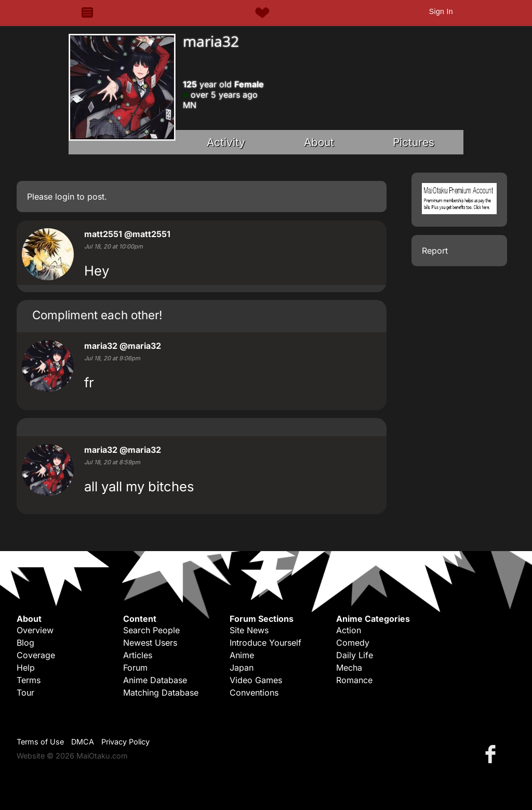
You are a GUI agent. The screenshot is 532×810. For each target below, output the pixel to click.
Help (26, 668)
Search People (151, 630)
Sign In (441, 11)
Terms (29, 680)
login (65, 197)
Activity (226, 142)
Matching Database (161, 693)
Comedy (353, 643)
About (319, 142)
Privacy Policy (125, 742)
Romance (354, 680)
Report (435, 251)
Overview (35, 630)
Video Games (256, 680)
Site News (249, 630)
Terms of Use (40, 742)
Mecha (349, 668)
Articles (138, 655)
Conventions (254, 693)
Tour (25, 693)
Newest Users (150, 643)
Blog (25, 643)
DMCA (83, 742)
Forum (135, 668)
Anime (242, 655)
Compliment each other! (97, 315)
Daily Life (355, 655)
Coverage (36, 655)
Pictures (414, 142)
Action (349, 630)
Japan (242, 668)
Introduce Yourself (265, 643)
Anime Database (155, 680)
